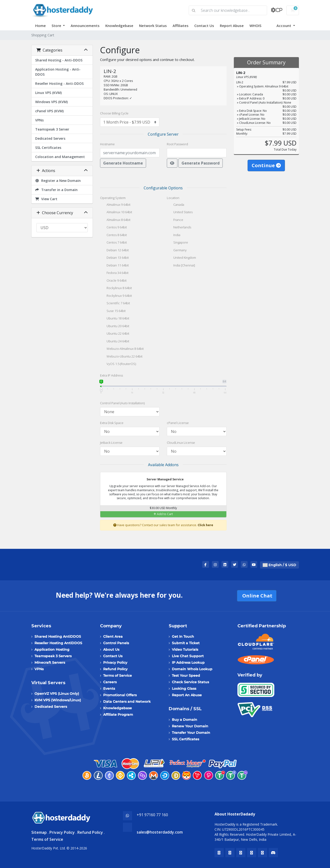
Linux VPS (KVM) (48, 93)
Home (40, 26)
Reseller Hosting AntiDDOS (58, 643)
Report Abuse (232, 26)
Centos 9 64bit (113, 228)
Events (109, 689)
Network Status (153, 26)
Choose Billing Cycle (114, 113)
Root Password (177, 144)
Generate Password (201, 163)
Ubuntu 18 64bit (115, 319)
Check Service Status (190, 682)
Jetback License (111, 443)
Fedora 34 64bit (114, 273)
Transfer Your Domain (191, 733)
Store (57, 26)
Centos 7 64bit (113, 243)
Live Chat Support (188, 656)
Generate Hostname (123, 163)
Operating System (113, 198)
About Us (111, 649)
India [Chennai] (181, 266)
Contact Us (204, 26)
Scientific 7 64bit (115, 304)
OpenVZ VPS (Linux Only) (57, 694)
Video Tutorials (185, 649)
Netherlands (179, 228)
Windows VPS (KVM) (51, 102)
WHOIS (255, 26)
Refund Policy (115, 669)
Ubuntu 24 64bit (115, 342)
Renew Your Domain (190, 726)
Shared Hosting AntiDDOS (58, 636)
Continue (266, 165)
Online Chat (257, 596)
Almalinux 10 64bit (116, 212)
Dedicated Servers (50, 138)
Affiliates (181, 26)
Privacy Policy (115, 663)
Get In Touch (183, 636)
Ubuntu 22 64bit (115, 334)
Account (284, 26)
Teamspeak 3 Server (52, 129)
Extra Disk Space (112, 423)
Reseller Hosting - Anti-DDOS (59, 83)
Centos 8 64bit (113, 235)
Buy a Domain (185, 720)
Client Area (113, 636)
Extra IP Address (111, 375)
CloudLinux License (181, 443)
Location (173, 198)
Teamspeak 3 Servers (53, 656)
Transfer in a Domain (57, 190)
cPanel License (178, 423)
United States (180, 212)
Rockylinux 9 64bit (116, 296)
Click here (205, 525)
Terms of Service (118, 676)
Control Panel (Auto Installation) (122, 403)
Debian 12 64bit (114, 251)
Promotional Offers (120, 695)
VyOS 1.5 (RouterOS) (118, 364)
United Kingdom (181, 258)
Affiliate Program (118, 715)
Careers (110, 682)
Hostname (107, 144)
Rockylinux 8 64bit (116, 288)
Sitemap (39, 832)
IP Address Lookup (188, 663)
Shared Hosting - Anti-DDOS (59, 60)
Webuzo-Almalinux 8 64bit (122, 349)
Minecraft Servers (50, 663)
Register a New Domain (58, 181)
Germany (177, 251)
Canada (175, 205)
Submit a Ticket (186, 643)
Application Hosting (52, 649)
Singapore (177, 243)
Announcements (85, 26)
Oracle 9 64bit (113, 281)
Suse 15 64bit (113, 311)
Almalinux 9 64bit (115, 205)
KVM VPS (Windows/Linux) (58, 700)
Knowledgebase (119, 26)
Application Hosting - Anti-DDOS (58, 72)
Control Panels (116, 643)
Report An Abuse (187, 695)
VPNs (39, 120)
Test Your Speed (186, 676)
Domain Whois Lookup (192, 669)
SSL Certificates (48, 148)
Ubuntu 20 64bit (115, 326)
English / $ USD (279, 565)
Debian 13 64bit (114, 258)
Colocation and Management (60, 157)
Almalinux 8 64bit (115, 220)
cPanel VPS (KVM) (49, 111)
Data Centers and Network (127, 702)
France (175, 220)
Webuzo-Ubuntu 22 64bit (121, 357)
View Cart (46, 199)
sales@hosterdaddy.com (160, 832)
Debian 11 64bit (114, 266)
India (174, 235)
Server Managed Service (162, 480)
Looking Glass (184, 689)
